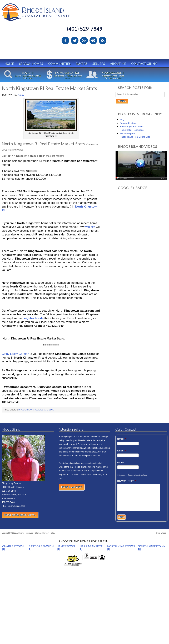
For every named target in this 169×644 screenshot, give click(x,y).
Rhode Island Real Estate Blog (36, 410)
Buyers (81, 64)
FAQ (122, 120)
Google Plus (84, 40)
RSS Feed (103, 40)
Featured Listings (128, 123)
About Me (118, 64)
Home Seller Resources (132, 130)
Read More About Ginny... (20, 515)
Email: (121, 451)
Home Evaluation (72, 487)
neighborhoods (33, 318)
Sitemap (38, 533)
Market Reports (128, 133)
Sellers (99, 64)
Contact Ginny (144, 64)
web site (90, 227)
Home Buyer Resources (132, 127)
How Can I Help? (126, 481)
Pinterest (93, 40)
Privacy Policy (49, 533)
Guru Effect (161, 533)
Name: (121, 439)
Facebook (65, 40)
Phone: (121, 462)
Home (9, 64)
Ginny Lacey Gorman (15, 354)
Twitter (75, 40)
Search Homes (31, 64)
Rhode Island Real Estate (43, 14)
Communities (59, 64)
